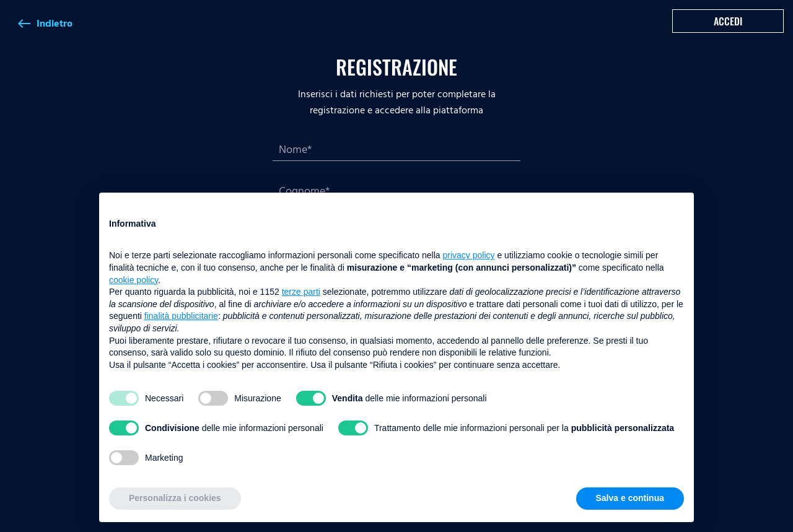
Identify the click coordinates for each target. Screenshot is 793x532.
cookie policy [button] (134, 280)
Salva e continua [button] (630, 498)
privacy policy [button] (469, 255)
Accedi (728, 21)
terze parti (301, 292)
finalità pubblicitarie (181, 316)
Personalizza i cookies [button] (175, 498)
